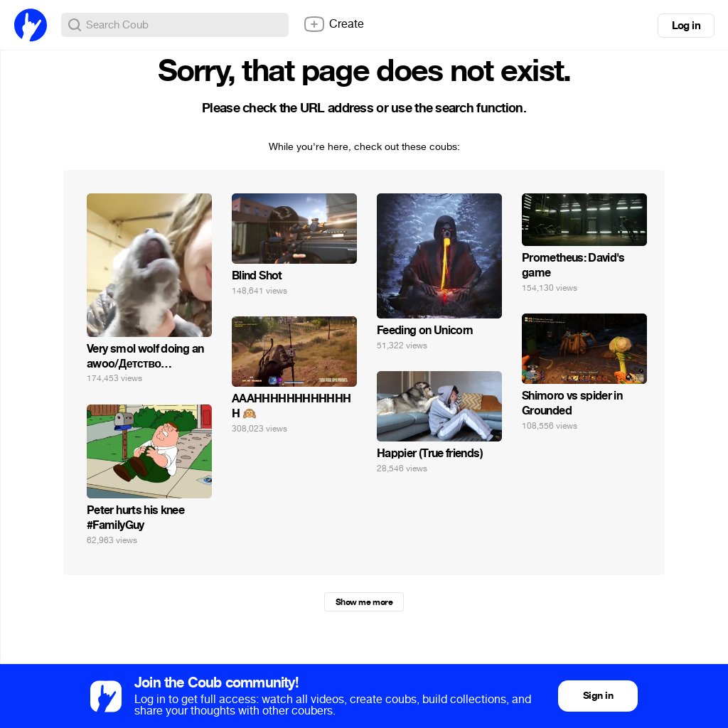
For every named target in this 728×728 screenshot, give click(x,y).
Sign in (598, 696)
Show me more (364, 602)
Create (333, 24)
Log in (686, 26)
